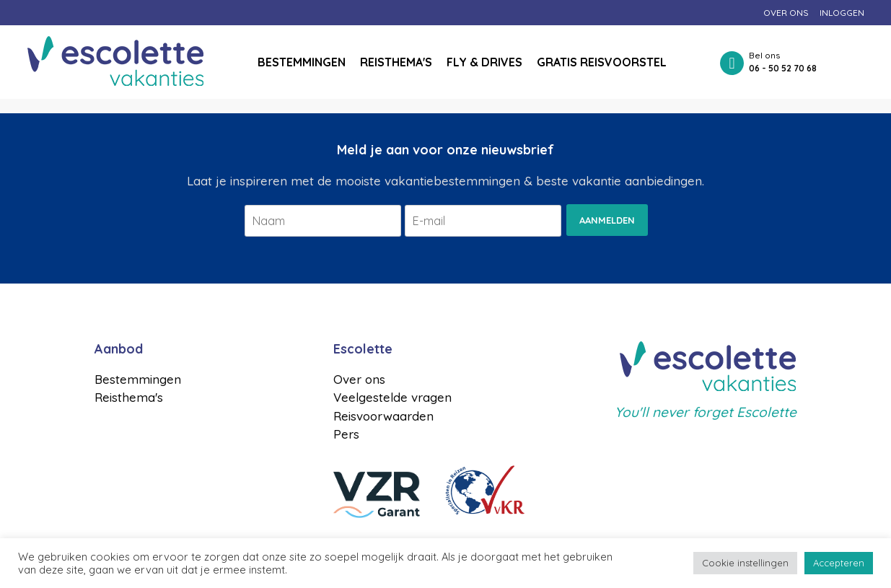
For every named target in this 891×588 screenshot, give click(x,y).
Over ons (786, 13)
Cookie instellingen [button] (745, 563)
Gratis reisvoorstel (602, 62)
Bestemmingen (302, 62)
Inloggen (842, 13)
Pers (346, 434)
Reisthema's (396, 62)
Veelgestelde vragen (392, 397)
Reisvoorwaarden (383, 416)
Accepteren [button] (839, 563)
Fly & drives (484, 62)
